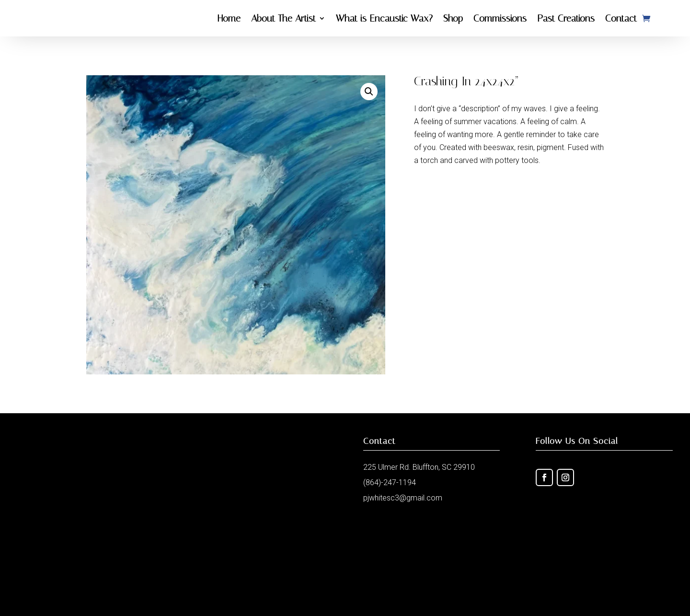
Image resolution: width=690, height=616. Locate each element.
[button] (369, 92)
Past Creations (566, 18)
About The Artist (283, 18)
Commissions (500, 18)
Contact (621, 18)
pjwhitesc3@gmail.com (403, 498)
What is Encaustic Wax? (384, 18)
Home (229, 18)
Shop (453, 18)
